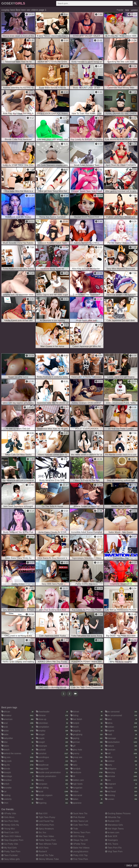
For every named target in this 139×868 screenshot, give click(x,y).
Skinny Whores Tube (47, 859)
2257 (136, 865)
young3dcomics (79, 851)
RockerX (42, 851)
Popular (120, 10)
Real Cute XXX (10, 832)
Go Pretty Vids (10, 844)
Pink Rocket (78, 817)
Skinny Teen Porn (80, 832)
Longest (134, 10)
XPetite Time (78, 844)
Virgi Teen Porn (114, 851)
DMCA (129, 865)
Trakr (74, 829)
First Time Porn (79, 859)
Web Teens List (79, 821)
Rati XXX (42, 813)
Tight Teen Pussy (46, 817)
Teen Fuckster (10, 855)
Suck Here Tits (79, 813)
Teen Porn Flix (113, 848)
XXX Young (77, 836)
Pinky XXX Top (79, 855)
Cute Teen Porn (79, 825)
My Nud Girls (9, 848)
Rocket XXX (112, 821)
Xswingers (111, 840)
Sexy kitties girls (11, 859)
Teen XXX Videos (11, 836)
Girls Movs (8, 817)
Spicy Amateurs (45, 829)
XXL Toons (112, 844)
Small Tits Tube (45, 855)
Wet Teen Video (45, 836)
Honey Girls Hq (10, 825)
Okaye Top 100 (79, 840)
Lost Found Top (45, 821)
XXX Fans (42, 848)
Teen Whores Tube (46, 844)
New (127, 10)
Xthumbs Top (113, 817)
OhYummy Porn (45, 825)
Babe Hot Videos (80, 848)
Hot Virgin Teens (114, 829)
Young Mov (8, 829)
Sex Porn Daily (10, 821)
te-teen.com (112, 832)
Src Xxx (41, 832)
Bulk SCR (111, 836)
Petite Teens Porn (46, 840)
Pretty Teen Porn (11, 851)
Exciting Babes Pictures (118, 813)
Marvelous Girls (114, 825)
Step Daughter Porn (12, 840)
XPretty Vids (9, 813)
